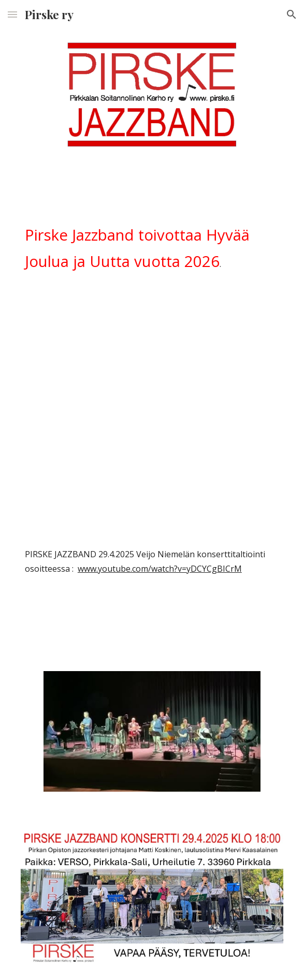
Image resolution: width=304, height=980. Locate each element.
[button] (12, 14)
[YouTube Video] (152, 403)
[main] (152, 253)
